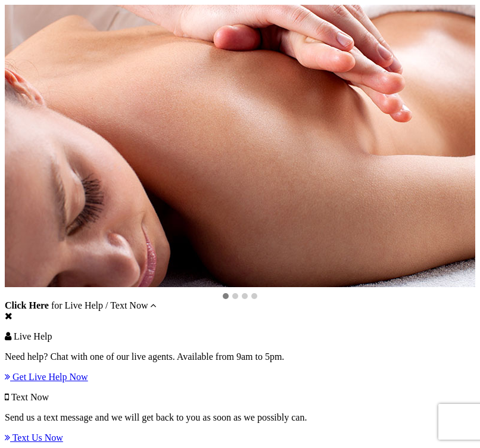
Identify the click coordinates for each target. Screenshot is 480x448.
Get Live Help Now (46, 377)
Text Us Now (34, 438)
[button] (226, 297)
